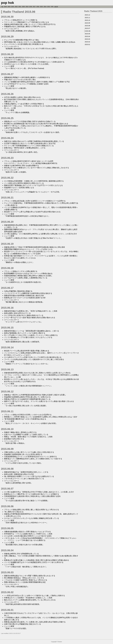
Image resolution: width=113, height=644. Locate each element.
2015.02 (87, 42)
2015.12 (87, 15)
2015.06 (88, 31)
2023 (13, 7)
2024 (9, 7)
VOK (52, 7)
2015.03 (87, 39)
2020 (23, 7)
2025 (5, 7)
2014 (45, 7)
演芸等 (56, 7)
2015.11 (87, 18)
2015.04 (87, 36)
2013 (49, 7)
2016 (38, 7)
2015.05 (87, 34)
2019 (27, 7)
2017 (34, 7)
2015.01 (87, 44)
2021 (20, 7)
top (2, 7)
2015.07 (87, 28)
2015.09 (87, 23)
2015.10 (87, 20)
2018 (31, 7)
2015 (41, 7)
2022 (16, 7)
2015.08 (87, 26)
